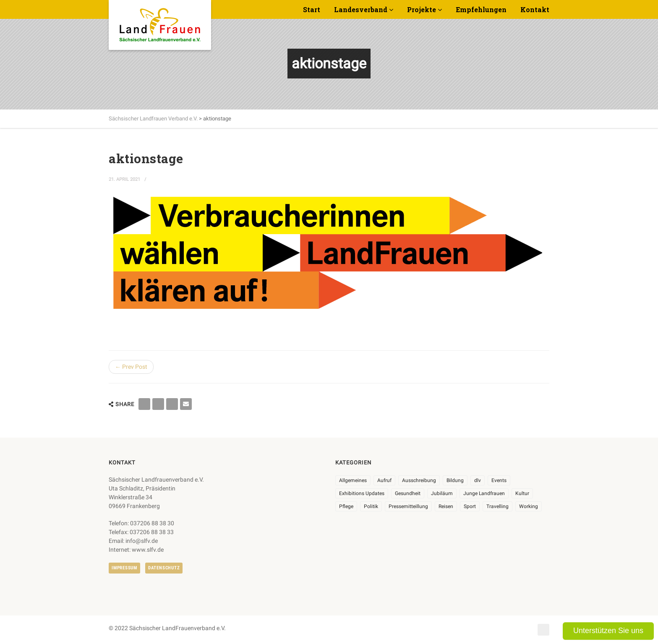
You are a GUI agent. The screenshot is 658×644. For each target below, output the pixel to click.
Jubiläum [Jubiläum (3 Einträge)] (442, 493)
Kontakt (535, 9)
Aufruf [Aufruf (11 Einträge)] (384, 480)
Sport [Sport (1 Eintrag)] (470, 506)
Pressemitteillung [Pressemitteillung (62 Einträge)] (408, 506)
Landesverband (361, 9)
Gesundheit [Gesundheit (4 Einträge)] (408, 493)
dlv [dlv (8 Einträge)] (478, 480)
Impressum (124, 568)
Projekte (422, 9)
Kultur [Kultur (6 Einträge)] (522, 493)
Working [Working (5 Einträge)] (529, 506)
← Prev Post (131, 367)
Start (312, 9)
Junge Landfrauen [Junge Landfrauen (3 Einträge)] (484, 493)
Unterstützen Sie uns (608, 631)
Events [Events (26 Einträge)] (499, 480)
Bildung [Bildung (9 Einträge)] (455, 480)
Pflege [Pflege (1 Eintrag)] (346, 506)
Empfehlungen (481, 9)
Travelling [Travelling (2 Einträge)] (497, 506)
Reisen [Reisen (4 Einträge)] (446, 506)
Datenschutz (164, 568)
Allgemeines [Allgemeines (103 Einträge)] (353, 480)
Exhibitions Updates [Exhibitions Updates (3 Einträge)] (362, 493)
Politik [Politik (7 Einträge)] (371, 506)
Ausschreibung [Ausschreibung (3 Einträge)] (419, 480)
